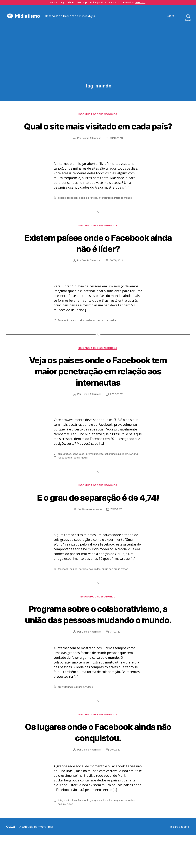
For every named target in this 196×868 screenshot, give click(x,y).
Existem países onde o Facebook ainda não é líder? (98, 264)
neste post (140, 2)
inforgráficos (106, 219)
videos (89, 719)
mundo (129, 219)
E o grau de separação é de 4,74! (98, 518)
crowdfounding (66, 719)
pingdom (124, 475)
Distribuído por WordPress (36, 859)
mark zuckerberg (109, 833)
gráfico (67, 475)
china (74, 833)
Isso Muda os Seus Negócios (98, 124)
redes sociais (94, 341)
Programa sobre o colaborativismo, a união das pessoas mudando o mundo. (98, 641)
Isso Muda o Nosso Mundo (98, 618)
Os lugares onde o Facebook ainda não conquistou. (98, 765)
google (83, 219)
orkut (82, 341)
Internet (119, 219)
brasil (67, 833)
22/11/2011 (117, 530)
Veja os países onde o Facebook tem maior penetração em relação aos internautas (98, 392)
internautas (92, 475)
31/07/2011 (116, 664)
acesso (62, 219)
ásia (60, 833)
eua (60, 475)
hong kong (79, 475)
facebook (73, 219)
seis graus (115, 590)
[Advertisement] (98, 69)
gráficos (93, 219)
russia (70, 837)
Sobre (170, 21)
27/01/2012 (116, 415)
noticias (83, 590)
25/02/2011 (116, 782)
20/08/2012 (117, 281)
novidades (95, 590)
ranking (134, 475)
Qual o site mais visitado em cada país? (98, 141)
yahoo (125, 590)
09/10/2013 (117, 159)
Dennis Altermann (91, 159)
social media (109, 341)
